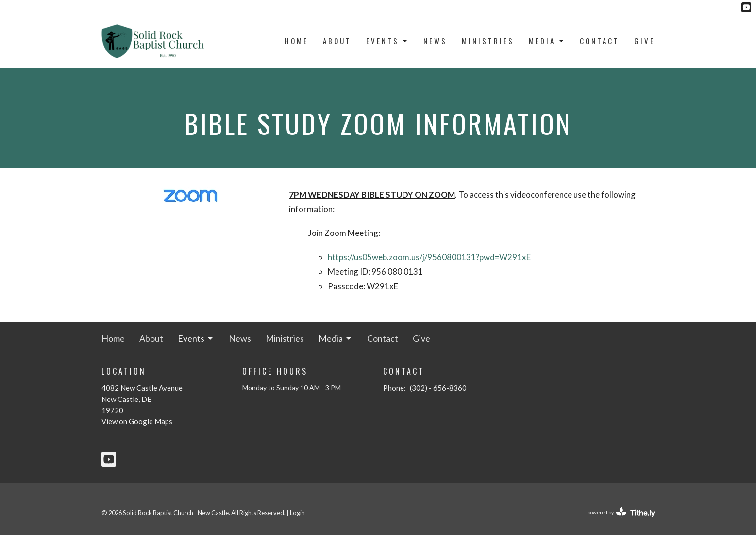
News (435, 41)
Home (296, 41)
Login (297, 513)
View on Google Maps (137, 421)
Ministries (488, 41)
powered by (621, 512)
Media (547, 41)
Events (387, 41)
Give (645, 41)
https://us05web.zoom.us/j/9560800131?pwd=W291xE (429, 257)
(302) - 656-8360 (438, 388)
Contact (600, 41)
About (337, 41)
